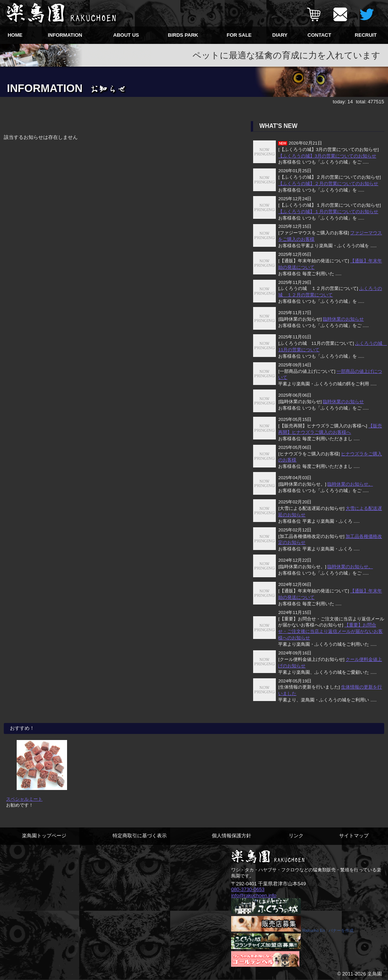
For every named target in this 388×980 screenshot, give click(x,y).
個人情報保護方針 (232, 836)
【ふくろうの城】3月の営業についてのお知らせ (327, 156)
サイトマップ (354, 836)
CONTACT (320, 35)
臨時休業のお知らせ (343, 319)
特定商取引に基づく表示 (140, 836)
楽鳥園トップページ (44, 836)
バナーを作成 (341, 931)
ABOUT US (126, 35)
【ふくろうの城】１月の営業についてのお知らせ (328, 211)
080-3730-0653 (248, 889)
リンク (296, 836)
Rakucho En (314, 931)
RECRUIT (366, 35)
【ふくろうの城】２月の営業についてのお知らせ (328, 183)
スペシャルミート (24, 799)
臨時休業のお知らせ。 (350, 484)
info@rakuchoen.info (254, 895)
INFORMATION (65, 35)
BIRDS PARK (183, 35)
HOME (15, 35)
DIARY (280, 35)
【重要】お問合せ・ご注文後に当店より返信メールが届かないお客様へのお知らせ (330, 631)
